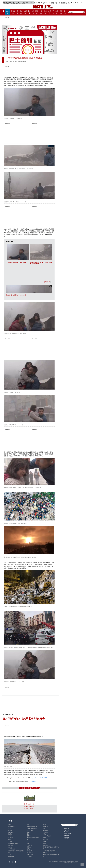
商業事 (37, 12)
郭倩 (44, 828)
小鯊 (28, 834)
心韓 (44, 3)
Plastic (48, 3)
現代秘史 (45, 827)
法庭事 (25, 12)
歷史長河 (64, 3)
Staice (10, 847)
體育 (53, 3)
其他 (65, 12)
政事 (17, 12)
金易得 (45, 841)
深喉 (28, 825)
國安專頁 (6, 3)
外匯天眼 (45, 832)
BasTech (75, 3)
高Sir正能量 (30, 830)
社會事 (21, 12)
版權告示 (66, 829)
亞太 (35, 3)
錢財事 (30, 12)
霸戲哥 (29, 836)
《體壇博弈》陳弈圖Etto (49, 851)
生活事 (70, 3)
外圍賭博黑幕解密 (32, 827)
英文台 (19, 3)
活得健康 (29, 851)
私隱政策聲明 (68, 833)
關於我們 (66, 838)
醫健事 (45, 12)
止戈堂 (29, 832)
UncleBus (45, 845)
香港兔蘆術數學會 (13, 843)
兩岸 (53, 12)
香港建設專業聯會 (32, 828)
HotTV (81, 3)
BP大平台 (12, 3)
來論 (10, 855)
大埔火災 (8, 12)
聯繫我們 (66, 836)
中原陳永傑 (11, 849)
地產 (33, 12)
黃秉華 (45, 838)
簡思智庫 (11, 845)
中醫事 (41, 12)
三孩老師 (29, 845)
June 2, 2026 (33, 781)
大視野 (50, 12)
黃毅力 (45, 834)
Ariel (10, 825)
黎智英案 (13, 12)
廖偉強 (45, 843)
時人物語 (45, 830)
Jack (28, 841)
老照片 (29, 849)
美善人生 (58, 3)
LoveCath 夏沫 (47, 836)
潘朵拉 (29, 847)
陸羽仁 (10, 834)
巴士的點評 (11, 827)
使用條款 (66, 831)
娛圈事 (40, 3)
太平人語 (45, 840)
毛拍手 (45, 825)
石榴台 (23, 3)
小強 (10, 836)
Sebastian (11, 832)
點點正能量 (30, 855)
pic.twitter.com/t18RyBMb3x (40, 778)
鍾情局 (10, 830)
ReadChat (30, 853)
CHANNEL (30, 3)
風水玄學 (11, 838)
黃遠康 (10, 841)
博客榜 (61, 12)
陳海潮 (45, 853)
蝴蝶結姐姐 (11, 856)
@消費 (57, 12)
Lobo (10, 840)
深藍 (10, 828)
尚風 (28, 843)
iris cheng (30, 856)
